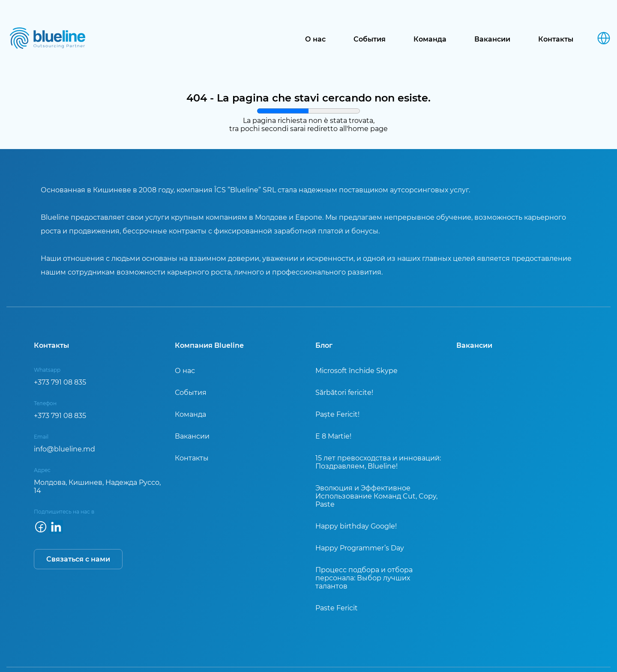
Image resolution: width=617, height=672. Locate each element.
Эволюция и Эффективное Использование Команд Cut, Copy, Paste (376, 496)
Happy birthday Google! (356, 526)
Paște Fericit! (337, 414)
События (370, 39)
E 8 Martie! (333, 436)
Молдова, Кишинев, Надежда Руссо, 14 (97, 487)
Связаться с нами (78, 559)
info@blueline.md (64, 449)
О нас (315, 39)
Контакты (556, 39)
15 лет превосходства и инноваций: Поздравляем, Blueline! (378, 462)
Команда (430, 39)
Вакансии (492, 39)
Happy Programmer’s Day (360, 548)
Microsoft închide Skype (356, 371)
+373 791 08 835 (60, 382)
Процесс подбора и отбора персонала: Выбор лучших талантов (364, 578)
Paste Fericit (337, 608)
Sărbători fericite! (344, 393)
